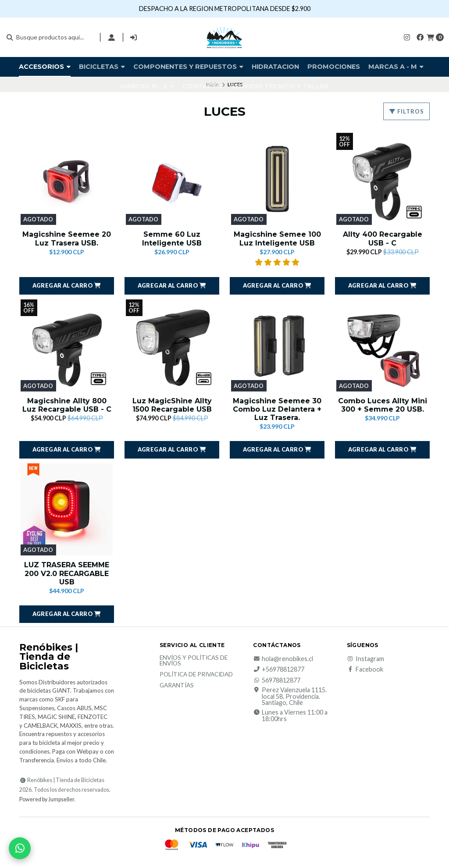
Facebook (365, 669)
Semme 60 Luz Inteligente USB (172, 238)
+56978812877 (279, 669)
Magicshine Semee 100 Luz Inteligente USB (277, 238)
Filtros (406, 111)
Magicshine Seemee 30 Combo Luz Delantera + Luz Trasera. (277, 409)
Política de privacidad (196, 675)
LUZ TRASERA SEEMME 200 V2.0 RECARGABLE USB (67, 573)
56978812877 (277, 680)
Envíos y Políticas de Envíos (194, 661)
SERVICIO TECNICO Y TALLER (280, 86)
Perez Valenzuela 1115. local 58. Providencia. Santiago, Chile (290, 696)
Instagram (365, 659)
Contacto (202, 86)
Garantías (177, 686)
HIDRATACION (275, 67)
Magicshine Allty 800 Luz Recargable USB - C (67, 405)
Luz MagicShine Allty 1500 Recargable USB (172, 405)
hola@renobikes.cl (283, 659)
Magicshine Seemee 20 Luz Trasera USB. (67, 238)
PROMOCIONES (334, 67)
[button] (67, 286)
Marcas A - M (396, 67)
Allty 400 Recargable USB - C (383, 238)
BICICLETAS (102, 67)
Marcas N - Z (147, 86)
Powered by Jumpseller (47, 799)
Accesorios (45, 67)
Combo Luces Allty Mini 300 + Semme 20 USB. (383, 405)
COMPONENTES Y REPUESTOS (188, 67)
